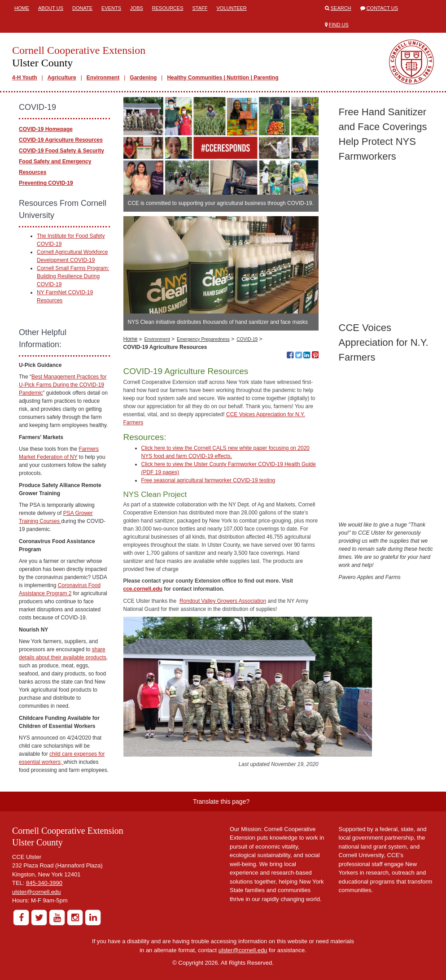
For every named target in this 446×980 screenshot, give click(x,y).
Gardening (143, 78)
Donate (82, 8)
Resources (168, 8)
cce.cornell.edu (143, 589)
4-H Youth (25, 78)
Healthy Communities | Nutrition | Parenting (223, 78)
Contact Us (383, 8)
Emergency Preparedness (203, 339)
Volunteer (232, 8)
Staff (200, 8)
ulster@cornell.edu (37, 892)
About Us (51, 8)
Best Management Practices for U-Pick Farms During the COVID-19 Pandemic (63, 385)
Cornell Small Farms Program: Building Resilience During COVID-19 (73, 276)
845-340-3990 (44, 883)
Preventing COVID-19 (46, 183)
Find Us (339, 25)
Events (111, 8)
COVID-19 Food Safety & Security (61, 151)
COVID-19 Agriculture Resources (61, 140)
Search (341, 8)
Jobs (137, 8)
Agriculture (62, 78)
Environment (103, 78)
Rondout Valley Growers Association (223, 601)
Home (22, 8)
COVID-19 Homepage (46, 129)
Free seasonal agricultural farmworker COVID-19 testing (208, 480)
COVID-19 (247, 339)
